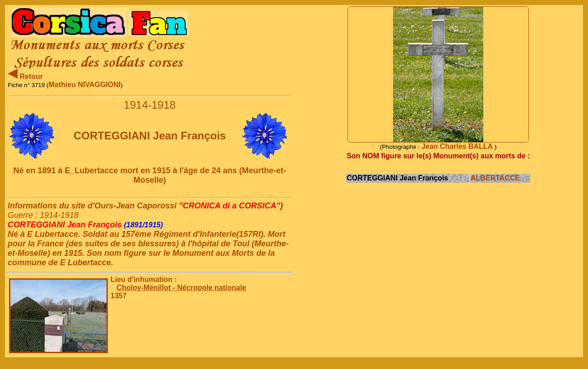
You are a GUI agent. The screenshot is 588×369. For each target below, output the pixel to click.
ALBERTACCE (495, 178)
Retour (25, 76)
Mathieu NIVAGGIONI (85, 85)
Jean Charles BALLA (458, 146)
